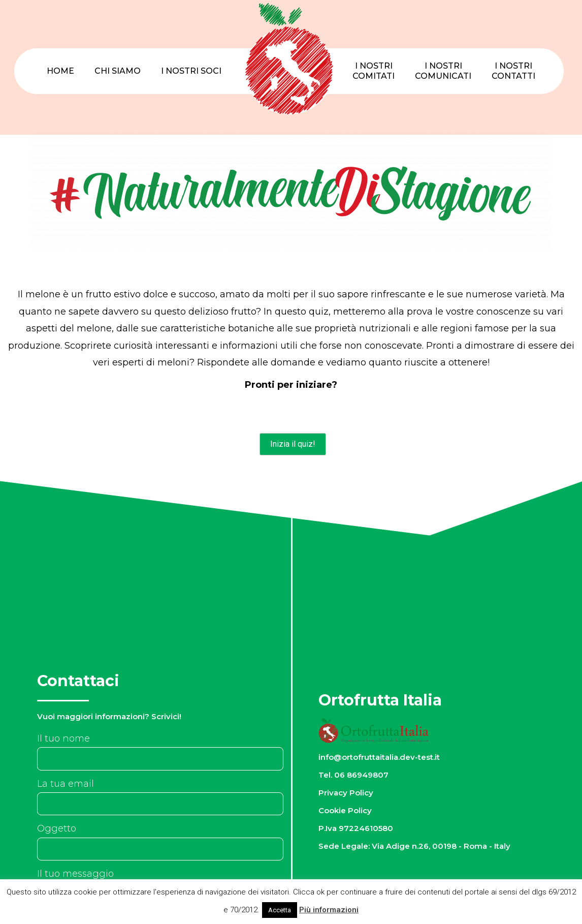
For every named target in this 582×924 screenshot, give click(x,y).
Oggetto (57, 828)
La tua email (66, 784)
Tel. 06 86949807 (353, 775)
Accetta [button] (280, 910)
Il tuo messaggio (75, 874)
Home (60, 71)
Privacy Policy (346, 793)
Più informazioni (329, 910)
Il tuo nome (63, 738)
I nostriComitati (374, 71)
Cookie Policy (345, 810)
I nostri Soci (191, 71)
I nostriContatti (513, 71)
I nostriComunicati (443, 71)
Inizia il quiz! (293, 444)
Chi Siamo (118, 71)
